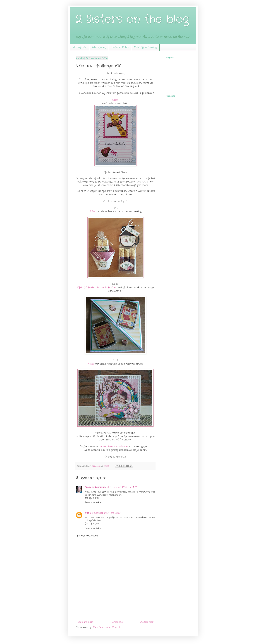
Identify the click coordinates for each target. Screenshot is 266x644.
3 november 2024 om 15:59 (122, 487)
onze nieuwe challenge (114, 446)
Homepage (80, 47)
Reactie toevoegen (87, 536)
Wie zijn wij (99, 47)
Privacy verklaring (145, 47)
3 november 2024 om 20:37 (105, 513)
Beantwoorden (93, 502)
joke (87, 513)
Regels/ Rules (120, 47)
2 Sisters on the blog (132, 19)
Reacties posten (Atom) (106, 627)
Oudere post (147, 622)
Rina (91, 364)
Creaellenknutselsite (96, 487)
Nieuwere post (85, 622)
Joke (92, 211)
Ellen (115, 100)
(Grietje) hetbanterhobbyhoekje (97, 288)
